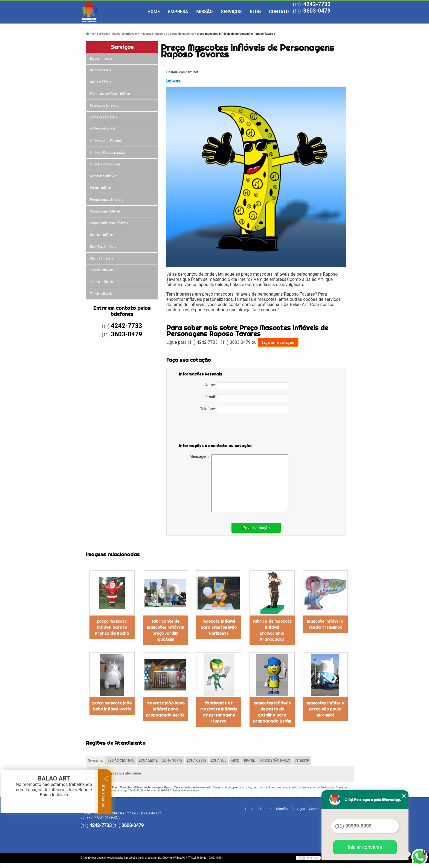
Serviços (231, 12)
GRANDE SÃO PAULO (275, 761)
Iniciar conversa (365, 847)
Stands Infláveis (102, 258)
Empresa (178, 12)
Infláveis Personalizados (108, 153)
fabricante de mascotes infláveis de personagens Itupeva (219, 712)
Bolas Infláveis (101, 82)
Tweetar (174, 81)
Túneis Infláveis (102, 294)
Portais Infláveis (102, 188)
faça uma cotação (278, 342)
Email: (247, 398)
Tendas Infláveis (102, 270)
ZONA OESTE (197, 761)
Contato (279, 12)
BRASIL (250, 761)
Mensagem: (239, 483)
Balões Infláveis (102, 59)
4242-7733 (317, 4)
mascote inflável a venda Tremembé (325, 624)
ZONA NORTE (172, 761)
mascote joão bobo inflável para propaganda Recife (165, 709)
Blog (255, 12)
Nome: (247, 386)
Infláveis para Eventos (106, 141)
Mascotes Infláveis (104, 176)
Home (154, 12)
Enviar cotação (256, 528)
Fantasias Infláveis (104, 117)
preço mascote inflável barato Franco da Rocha (112, 627)
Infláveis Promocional (106, 164)
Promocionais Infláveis (107, 200)
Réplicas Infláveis (103, 235)
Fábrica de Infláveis (105, 106)
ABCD (235, 761)
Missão (205, 12)
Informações (105, 791)
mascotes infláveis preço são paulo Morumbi (325, 709)
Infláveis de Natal (103, 129)
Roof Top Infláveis (103, 247)
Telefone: (244, 410)
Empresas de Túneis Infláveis (112, 94)
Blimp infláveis (101, 70)
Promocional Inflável (105, 211)
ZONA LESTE (148, 761)
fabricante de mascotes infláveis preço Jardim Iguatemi (165, 630)
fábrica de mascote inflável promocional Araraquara (272, 630)
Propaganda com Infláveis (109, 223)
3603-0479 (317, 11)
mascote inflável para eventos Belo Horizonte (219, 627)
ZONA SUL (219, 761)
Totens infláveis (102, 282)
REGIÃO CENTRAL (121, 761)
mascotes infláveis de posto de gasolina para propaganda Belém (272, 712)
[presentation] (214, 429)
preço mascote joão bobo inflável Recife (112, 706)
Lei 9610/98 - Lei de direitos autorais (179, 790)
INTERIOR (302, 761)
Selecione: (96, 761)
